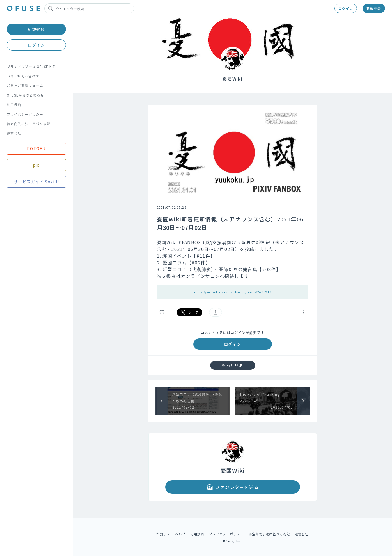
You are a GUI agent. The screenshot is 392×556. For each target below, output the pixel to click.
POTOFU (36, 148)
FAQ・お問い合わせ (23, 76)
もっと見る (233, 365)
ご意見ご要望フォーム (25, 85)
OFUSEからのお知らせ (25, 95)
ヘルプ (180, 534)
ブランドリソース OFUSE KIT (31, 66)
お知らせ (163, 534)
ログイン (346, 8)
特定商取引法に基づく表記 (29, 124)
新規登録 (374, 8)
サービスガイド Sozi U (36, 182)
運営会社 (14, 133)
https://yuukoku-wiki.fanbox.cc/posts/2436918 (232, 292)
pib (36, 165)
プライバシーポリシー (25, 114)
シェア (190, 312)
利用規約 (14, 105)
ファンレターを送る (233, 487)
